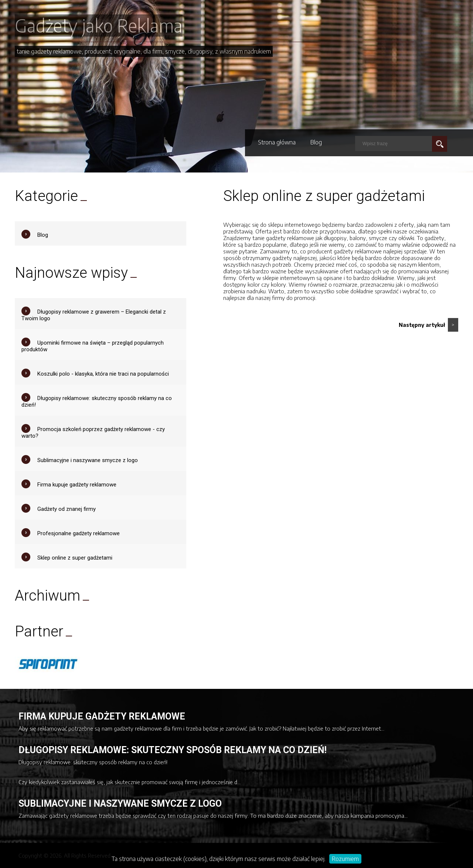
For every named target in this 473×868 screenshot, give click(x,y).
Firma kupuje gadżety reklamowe (77, 485)
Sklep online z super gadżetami (75, 558)
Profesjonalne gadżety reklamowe (79, 533)
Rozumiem (345, 859)
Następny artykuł (428, 325)
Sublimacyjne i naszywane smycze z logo (88, 460)
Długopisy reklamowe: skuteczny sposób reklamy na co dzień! (173, 750)
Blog (316, 142)
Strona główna (277, 142)
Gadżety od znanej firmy (67, 509)
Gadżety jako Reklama (99, 25)
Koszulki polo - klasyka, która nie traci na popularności (103, 374)
